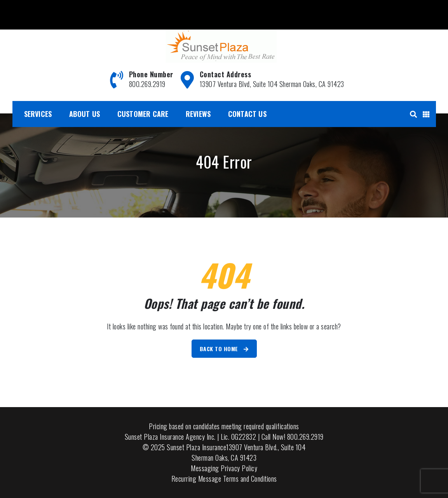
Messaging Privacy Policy (224, 468)
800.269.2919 (32, 9)
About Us (85, 114)
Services (38, 114)
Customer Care (143, 114)
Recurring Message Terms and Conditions (224, 479)
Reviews (198, 114)
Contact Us (247, 114)
